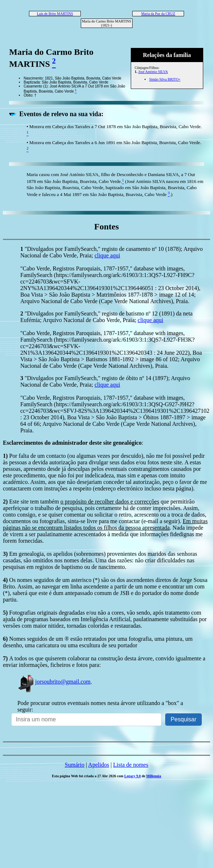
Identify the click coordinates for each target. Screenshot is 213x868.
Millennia (154, 776)
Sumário (75, 765)
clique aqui (107, 255)
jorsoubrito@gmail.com (54, 682)
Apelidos (99, 765)
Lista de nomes (131, 765)
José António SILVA (153, 72)
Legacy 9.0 (133, 776)
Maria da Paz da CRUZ (158, 14)
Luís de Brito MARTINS (55, 14)
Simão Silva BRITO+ (165, 79)
